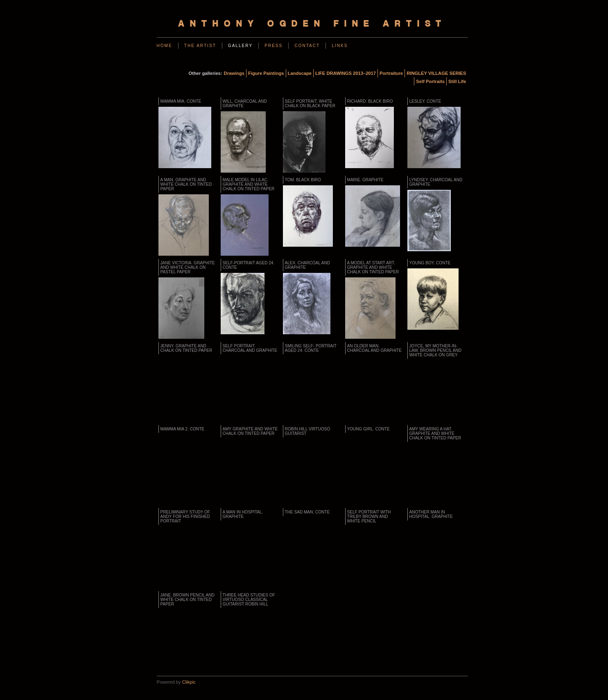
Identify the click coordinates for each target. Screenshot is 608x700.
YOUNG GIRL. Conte (368, 429)
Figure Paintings (266, 73)
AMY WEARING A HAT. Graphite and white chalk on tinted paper (435, 433)
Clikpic (189, 682)
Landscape (300, 73)
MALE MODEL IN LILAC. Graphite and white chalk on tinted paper (249, 184)
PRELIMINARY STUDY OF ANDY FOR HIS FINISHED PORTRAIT (185, 517)
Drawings (234, 73)
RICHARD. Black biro (370, 101)
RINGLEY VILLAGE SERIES (436, 73)
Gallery (240, 46)
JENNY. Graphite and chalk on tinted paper (186, 348)
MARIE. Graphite (365, 180)
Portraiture (391, 73)
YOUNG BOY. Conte (430, 263)
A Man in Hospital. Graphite (243, 514)
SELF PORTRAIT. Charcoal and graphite (250, 348)
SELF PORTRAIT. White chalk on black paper (310, 104)
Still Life (457, 81)
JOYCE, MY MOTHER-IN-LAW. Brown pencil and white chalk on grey (436, 350)
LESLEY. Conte (425, 101)
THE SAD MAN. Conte (307, 512)
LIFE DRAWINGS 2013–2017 (346, 73)
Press (273, 46)
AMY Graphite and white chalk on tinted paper (250, 431)
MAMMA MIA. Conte (181, 101)
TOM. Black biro (303, 180)
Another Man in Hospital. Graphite (431, 514)
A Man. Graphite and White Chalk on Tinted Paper (186, 184)
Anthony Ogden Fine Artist (312, 24)
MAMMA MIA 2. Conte (183, 429)
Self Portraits (430, 81)
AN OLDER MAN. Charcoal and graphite (374, 348)
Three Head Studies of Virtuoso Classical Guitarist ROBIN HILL (249, 600)
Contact (307, 46)
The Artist (200, 46)
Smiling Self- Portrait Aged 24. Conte (311, 348)
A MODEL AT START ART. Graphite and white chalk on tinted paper (373, 267)
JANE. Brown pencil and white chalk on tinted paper (188, 600)
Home (165, 46)
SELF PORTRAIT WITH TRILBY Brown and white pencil (369, 517)
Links (340, 46)
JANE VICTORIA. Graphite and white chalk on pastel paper (188, 267)
